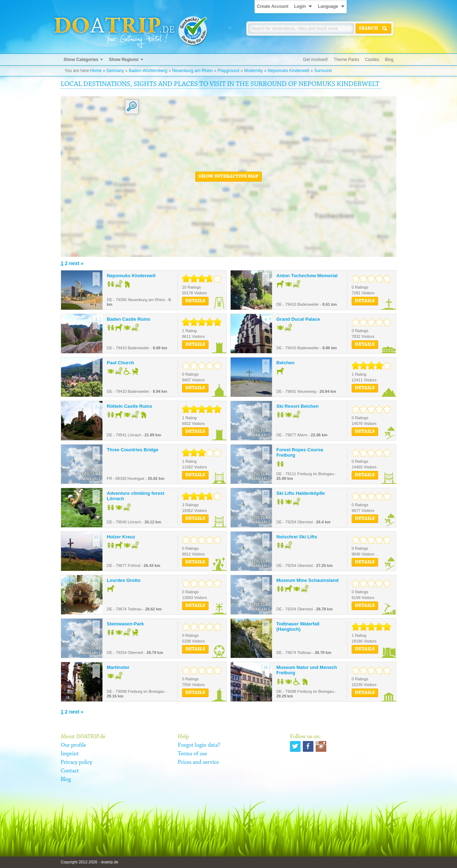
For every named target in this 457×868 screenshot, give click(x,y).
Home (96, 71)
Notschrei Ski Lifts (297, 537)
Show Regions (124, 60)
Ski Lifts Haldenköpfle (301, 493)
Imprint (70, 754)
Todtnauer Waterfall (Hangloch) (298, 627)
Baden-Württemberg (148, 71)
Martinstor (118, 667)
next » (76, 263)
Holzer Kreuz (121, 537)
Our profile (73, 745)
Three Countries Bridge (132, 450)
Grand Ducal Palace (298, 319)
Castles (372, 60)
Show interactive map (228, 177)
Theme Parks (346, 60)
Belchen (285, 363)
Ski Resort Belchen (298, 406)
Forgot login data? (199, 745)
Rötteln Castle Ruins (129, 406)
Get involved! (316, 60)
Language (328, 6)
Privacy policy (76, 762)
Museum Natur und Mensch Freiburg (307, 670)
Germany (115, 71)
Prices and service (198, 762)
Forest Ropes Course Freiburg (300, 453)
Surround (323, 71)
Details (195, 301)
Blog (389, 60)
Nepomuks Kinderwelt (289, 71)
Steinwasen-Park (125, 624)
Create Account (272, 6)
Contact (70, 771)
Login (300, 6)
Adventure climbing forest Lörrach (135, 496)
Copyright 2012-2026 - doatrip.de (89, 862)
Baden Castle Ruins (129, 319)
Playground (229, 71)
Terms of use (192, 754)
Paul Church (120, 363)
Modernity (254, 71)
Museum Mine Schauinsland (307, 580)
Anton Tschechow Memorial (307, 276)
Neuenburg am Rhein (192, 71)
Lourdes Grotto (124, 580)
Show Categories (81, 60)
